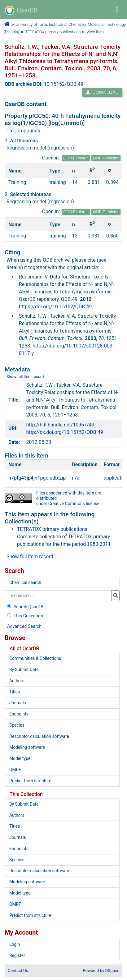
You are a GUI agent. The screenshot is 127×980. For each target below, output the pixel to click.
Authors (17, 681)
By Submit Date (24, 669)
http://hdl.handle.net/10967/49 (60, 425)
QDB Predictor (106, 158)
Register (17, 955)
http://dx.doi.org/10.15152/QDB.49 (65, 432)
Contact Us (18, 971)
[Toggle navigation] (117, 10)
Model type (20, 758)
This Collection (24, 616)
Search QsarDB (25, 607)
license (93, 504)
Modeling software (27, 747)
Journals (18, 703)
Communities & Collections (35, 658)
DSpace (112, 971)
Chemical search (25, 582)
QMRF (15, 770)
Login (15, 944)
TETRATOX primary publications (53, 32)
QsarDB (21, 10)
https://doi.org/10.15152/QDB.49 (55, 307)
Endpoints (19, 714)
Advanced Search (24, 626)
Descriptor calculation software (39, 736)
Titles (15, 692)
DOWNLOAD (102, 92)
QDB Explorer (76, 158)
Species (17, 725)
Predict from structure (30, 781)
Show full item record (25, 377)
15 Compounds (23, 131)
